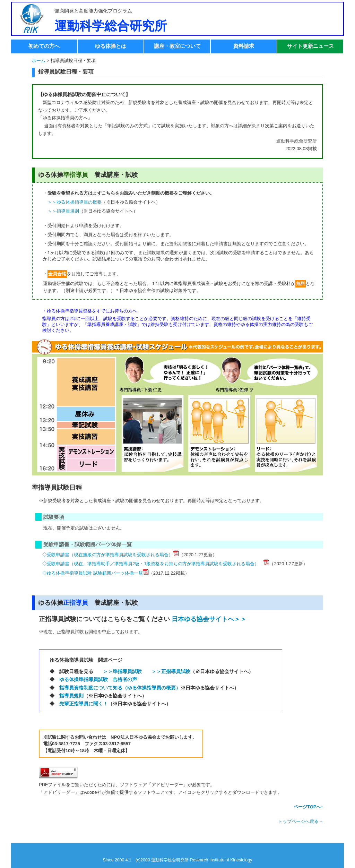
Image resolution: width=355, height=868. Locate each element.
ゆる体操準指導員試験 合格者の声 (98, 679)
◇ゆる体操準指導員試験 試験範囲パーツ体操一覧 (93, 573)
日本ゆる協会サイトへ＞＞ (209, 619)
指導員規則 (71, 696)
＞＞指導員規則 (63, 211)
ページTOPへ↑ (308, 807)
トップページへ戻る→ (301, 821)
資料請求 (244, 46)
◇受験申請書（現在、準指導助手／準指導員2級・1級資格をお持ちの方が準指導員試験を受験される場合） (153, 564)
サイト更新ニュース (310, 46)
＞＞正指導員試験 (171, 671)
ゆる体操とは (111, 46)
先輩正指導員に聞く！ (84, 704)
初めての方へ (44, 46)
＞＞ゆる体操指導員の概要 (75, 202)
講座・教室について (177, 46)
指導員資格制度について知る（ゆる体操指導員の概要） (120, 688)
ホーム (39, 61)
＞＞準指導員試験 (122, 671)
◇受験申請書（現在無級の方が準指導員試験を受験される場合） (108, 555)
